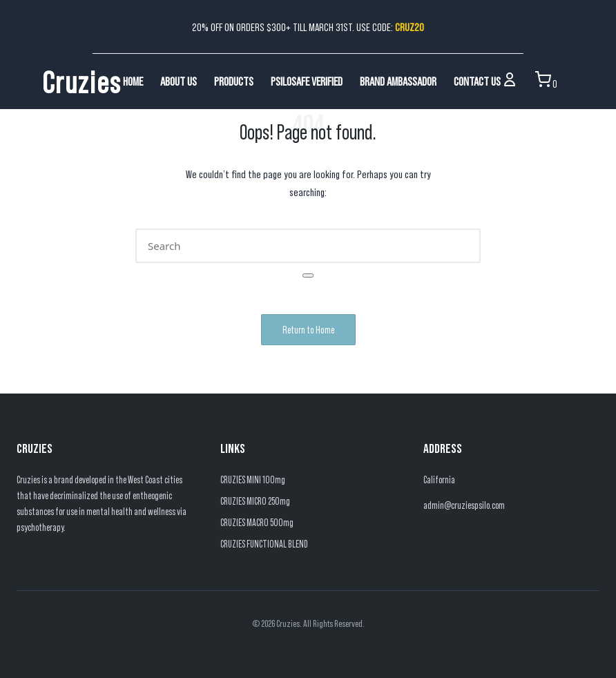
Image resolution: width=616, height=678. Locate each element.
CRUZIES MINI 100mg (253, 480)
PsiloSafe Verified (307, 81)
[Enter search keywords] (308, 246)
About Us (179, 81)
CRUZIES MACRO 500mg (257, 522)
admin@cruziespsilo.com (464, 505)
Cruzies (82, 81)
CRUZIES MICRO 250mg (255, 501)
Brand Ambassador (398, 81)
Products (234, 81)
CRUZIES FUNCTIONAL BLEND (264, 544)
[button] (308, 275)
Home (133, 81)
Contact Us (477, 81)
